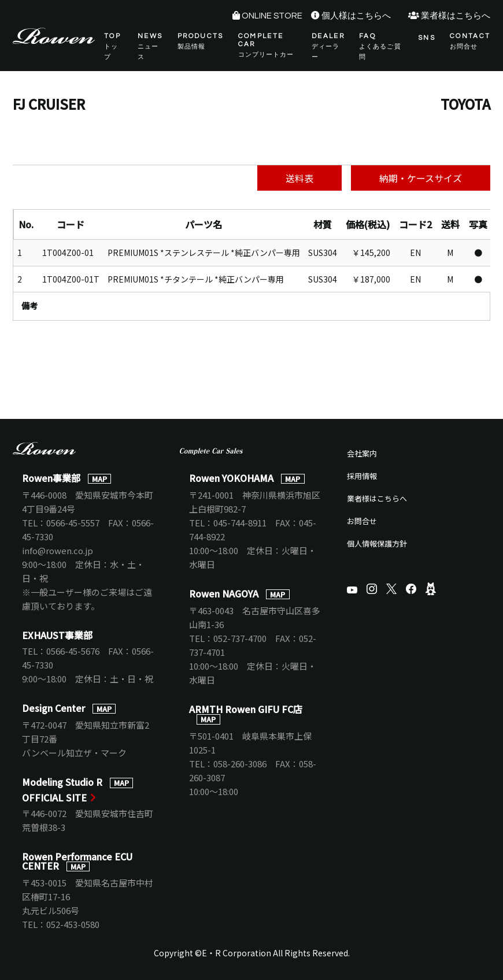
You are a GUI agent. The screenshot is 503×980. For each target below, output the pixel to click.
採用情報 (362, 476)
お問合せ (362, 521)
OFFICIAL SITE (54, 797)
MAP (99, 479)
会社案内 (362, 453)
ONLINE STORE (272, 16)
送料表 (299, 178)
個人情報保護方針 (377, 543)
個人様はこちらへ (356, 16)
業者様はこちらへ (456, 16)
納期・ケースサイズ (421, 178)
